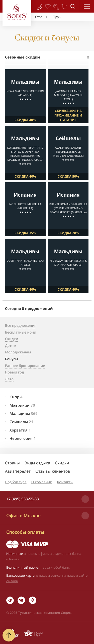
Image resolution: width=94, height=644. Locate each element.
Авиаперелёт (18, 471)
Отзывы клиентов (53, 471)
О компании (42, 482)
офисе (56, 575)
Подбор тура (16, 482)
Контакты (65, 482)
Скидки (62, 463)
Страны (12, 463)
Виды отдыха (37, 463)
